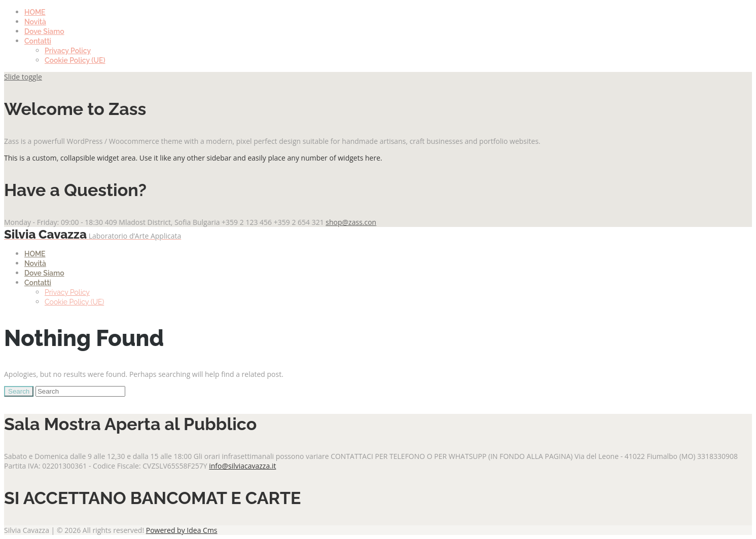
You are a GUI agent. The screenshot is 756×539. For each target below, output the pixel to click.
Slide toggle (23, 77)
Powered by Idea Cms (182, 530)
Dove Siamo (44, 31)
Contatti (38, 41)
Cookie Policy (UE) (75, 60)
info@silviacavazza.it (242, 466)
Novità (35, 22)
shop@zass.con (351, 222)
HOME (35, 12)
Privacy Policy (68, 51)
